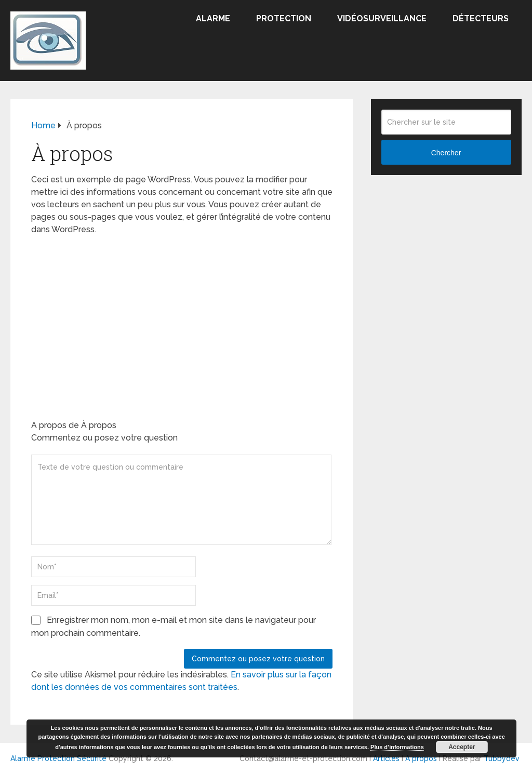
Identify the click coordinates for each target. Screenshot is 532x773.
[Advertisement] (182, 319)
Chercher (446, 153)
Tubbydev (502, 758)
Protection (284, 18)
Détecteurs (481, 18)
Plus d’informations (397, 747)
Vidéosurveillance (382, 18)
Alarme (213, 18)
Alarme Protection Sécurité (58, 758)
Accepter (462, 747)
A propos (421, 758)
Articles (386, 758)
